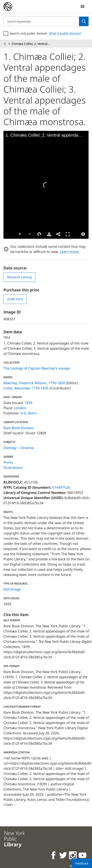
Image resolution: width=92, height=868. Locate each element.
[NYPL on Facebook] (54, 856)
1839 (29, 403)
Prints (8, 462)
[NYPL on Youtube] (83, 856)
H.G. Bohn (29, 413)
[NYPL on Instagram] (73, 856)
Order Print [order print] (15, 299)
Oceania (27, 448)
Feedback (82, 863)
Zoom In (20, 234)
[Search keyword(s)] (41, 21)
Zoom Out (30, 234)
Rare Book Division (19, 428)
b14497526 (61, 487)
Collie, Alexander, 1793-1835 (26, 388)
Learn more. (69, 252)
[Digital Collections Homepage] (8, 6)
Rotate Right (39, 234)
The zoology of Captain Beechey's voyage (37, 368)
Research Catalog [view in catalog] (19, 277)
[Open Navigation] (83, 6)
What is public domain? (65, 33)
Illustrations (13, 468)
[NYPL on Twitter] (63, 856)
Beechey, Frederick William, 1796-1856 (34, 383)
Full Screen (68, 234)
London (20, 408)
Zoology (10, 448)
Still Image (12, 589)
